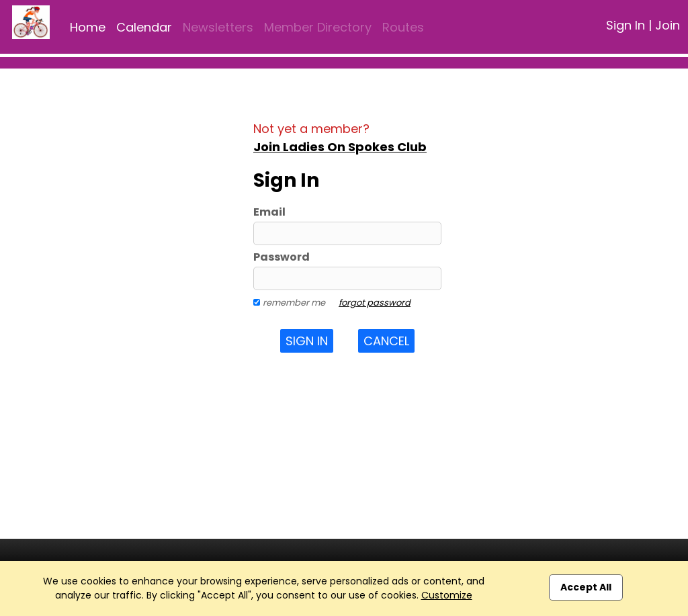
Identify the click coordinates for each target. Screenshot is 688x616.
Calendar (144, 27)
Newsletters (218, 27)
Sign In (626, 25)
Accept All (586, 587)
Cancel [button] (386, 341)
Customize (447, 595)
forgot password (375, 303)
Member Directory (318, 27)
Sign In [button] (307, 341)
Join (668, 25)
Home (88, 27)
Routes (403, 27)
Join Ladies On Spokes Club (340, 147)
